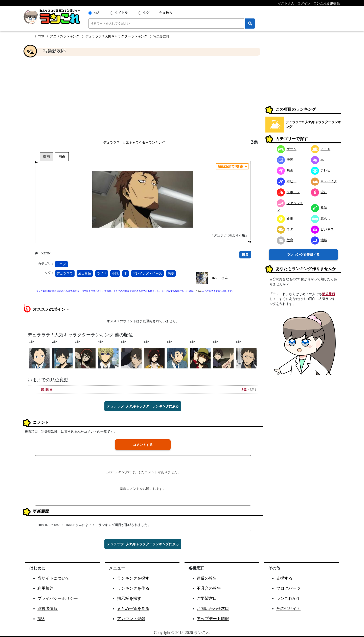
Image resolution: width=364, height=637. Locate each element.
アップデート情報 (213, 619)
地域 (319, 240)
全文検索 (166, 13)
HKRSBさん (219, 278)
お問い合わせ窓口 (213, 609)
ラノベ (102, 273)
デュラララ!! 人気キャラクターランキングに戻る (143, 406)
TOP (41, 36)
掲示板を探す (129, 598)
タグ (146, 13)
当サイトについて (54, 578)
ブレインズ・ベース (147, 273)
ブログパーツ (288, 588)
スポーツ (288, 192)
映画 (285, 170)
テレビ (321, 170)
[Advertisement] (143, 98)
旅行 (319, 192)
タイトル (121, 13)
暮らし (321, 219)
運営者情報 (48, 609)
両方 (97, 13)
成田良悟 (85, 273)
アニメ (61, 264)
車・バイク (324, 181)
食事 (285, 219)
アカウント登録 (131, 619)
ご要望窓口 (207, 598)
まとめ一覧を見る (133, 609)
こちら (199, 291)
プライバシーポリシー (58, 598)
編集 (245, 255)
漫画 (285, 160)
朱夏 (171, 273)
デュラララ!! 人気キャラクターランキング (116, 36)
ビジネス (322, 229)
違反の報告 (207, 578)
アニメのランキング (65, 36)
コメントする (143, 445)
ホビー (287, 181)
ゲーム (287, 149)
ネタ (285, 229)
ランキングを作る (133, 588)
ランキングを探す (133, 578)
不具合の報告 (209, 588)
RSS (41, 619)
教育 (285, 240)
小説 (115, 273)
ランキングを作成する (303, 255)
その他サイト (288, 609)
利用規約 (45, 588)
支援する (284, 578)
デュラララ (65, 273)
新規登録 (329, 294)
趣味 (319, 208)
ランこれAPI (288, 598)
